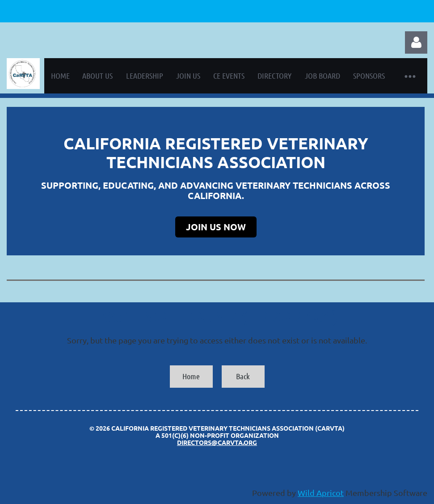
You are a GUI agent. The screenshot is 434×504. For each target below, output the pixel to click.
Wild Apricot (321, 493)
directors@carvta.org (217, 442)
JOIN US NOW (216, 227)
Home (191, 376)
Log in (416, 42)
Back (243, 376)
